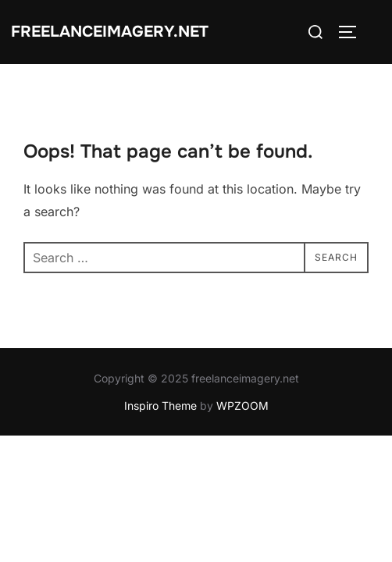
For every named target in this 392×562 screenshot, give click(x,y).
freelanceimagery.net (110, 32)
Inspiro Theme (160, 405)
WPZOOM (242, 405)
